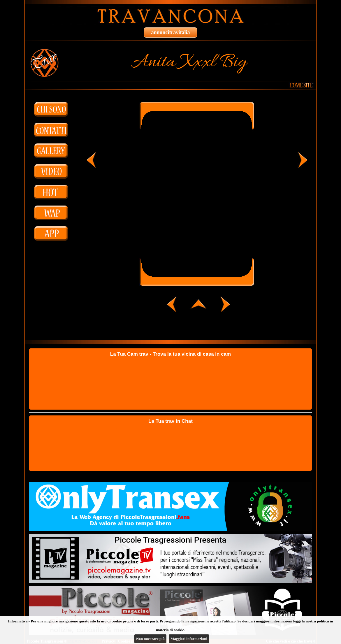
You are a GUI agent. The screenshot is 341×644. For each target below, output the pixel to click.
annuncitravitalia (170, 32)
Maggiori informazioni (189, 639)
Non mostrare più (150, 639)
